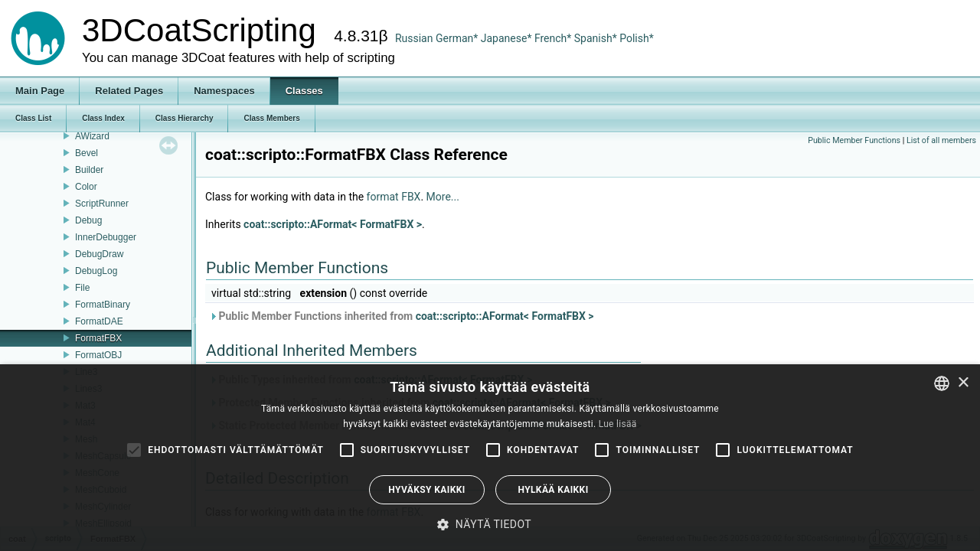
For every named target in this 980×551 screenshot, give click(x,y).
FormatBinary (103, 305)
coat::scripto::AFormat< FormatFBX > (333, 224)
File (82, 288)
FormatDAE (99, 321)
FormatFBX (98, 338)
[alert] (490, 458)
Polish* (637, 38)
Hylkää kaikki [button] (553, 490)
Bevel (87, 153)
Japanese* (508, 38)
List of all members (941, 140)
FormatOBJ (98, 355)
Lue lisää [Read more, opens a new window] (618, 424)
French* (554, 38)
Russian (414, 38)
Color (86, 187)
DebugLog (96, 271)
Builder (89, 170)
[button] (490, 524)
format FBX (394, 197)
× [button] (963, 383)
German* (458, 38)
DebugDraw (99, 254)
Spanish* (596, 38)
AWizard (92, 136)
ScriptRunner (102, 204)
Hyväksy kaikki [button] (426, 490)
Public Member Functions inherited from (402, 316)
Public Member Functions (854, 140)
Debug (88, 220)
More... (443, 197)
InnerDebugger (106, 237)
